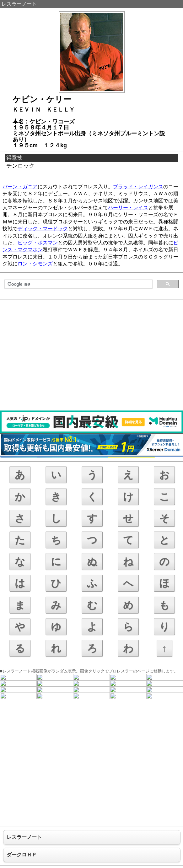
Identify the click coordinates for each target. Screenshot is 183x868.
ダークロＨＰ (22, 855)
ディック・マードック (43, 229)
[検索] (78, 284)
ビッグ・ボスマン (38, 243)
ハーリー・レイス (128, 208)
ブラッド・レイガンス (138, 187)
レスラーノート (19, 4)
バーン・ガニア (20, 187)
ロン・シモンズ (35, 264)
